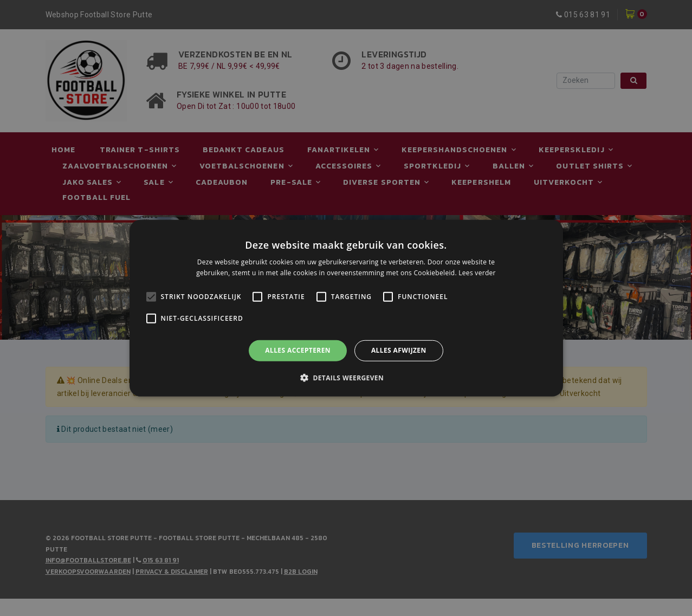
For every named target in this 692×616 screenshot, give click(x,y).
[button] (346, 378)
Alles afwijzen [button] (399, 350)
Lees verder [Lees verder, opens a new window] (477, 273)
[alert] (346, 308)
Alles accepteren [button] (298, 350)
